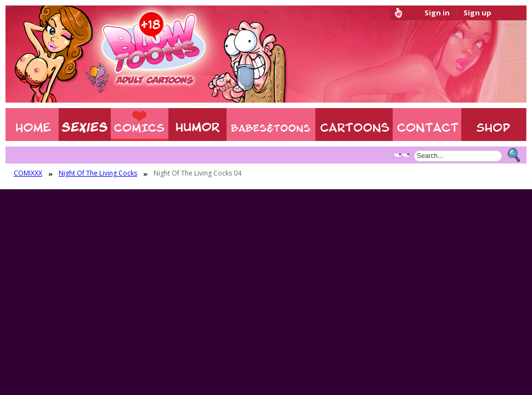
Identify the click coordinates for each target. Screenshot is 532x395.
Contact (427, 125)
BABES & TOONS (271, 125)
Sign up (477, 13)
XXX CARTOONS (354, 125)
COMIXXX (140, 125)
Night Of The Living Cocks (98, 173)
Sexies (85, 125)
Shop (494, 125)
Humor (197, 125)
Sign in (437, 13)
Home (32, 125)
